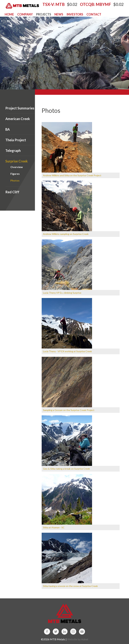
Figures (15, 174)
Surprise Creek (17, 161)
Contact (94, 14)
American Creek (18, 119)
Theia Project (16, 140)
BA (8, 129)
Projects (44, 14)
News (59, 14)
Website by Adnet (78, 639)
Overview (17, 167)
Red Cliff (12, 192)
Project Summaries (20, 108)
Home (9, 14)
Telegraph (13, 151)
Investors (75, 14)
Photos (15, 180)
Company (25, 14)
